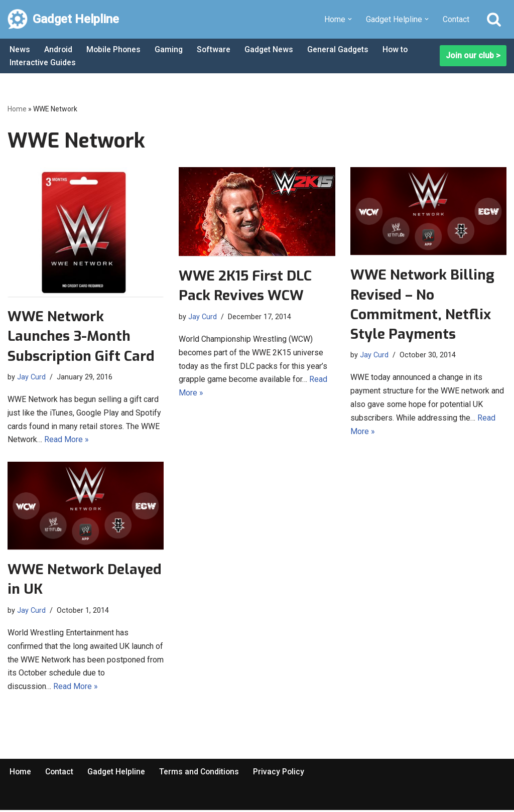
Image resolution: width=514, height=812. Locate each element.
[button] (350, 19)
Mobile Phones (114, 49)
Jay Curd (31, 377)
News (20, 49)
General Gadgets (341, 49)
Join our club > (473, 56)
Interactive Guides (43, 62)
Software (216, 49)
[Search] (494, 19)
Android (58, 49)
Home (17, 109)
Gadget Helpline (118, 774)
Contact (456, 19)
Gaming (170, 49)
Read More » (67, 441)
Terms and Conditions (202, 774)
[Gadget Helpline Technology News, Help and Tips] (63, 19)
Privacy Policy (282, 774)
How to (399, 49)
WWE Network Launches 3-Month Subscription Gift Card (81, 336)
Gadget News (272, 49)
